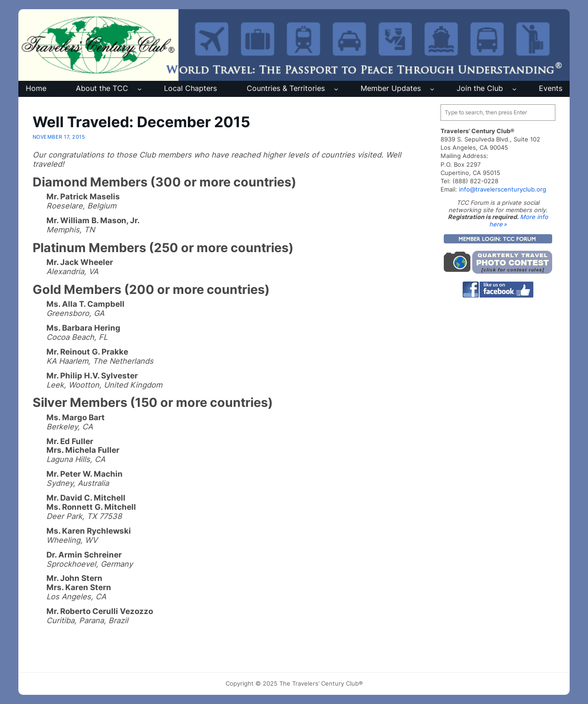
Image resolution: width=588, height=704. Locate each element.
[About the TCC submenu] (139, 89)
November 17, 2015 (59, 137)
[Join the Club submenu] (514, 89)
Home (36, 88)
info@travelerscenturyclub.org (503, 189)
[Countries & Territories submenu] (336, 89)
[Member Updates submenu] (432, 89)
